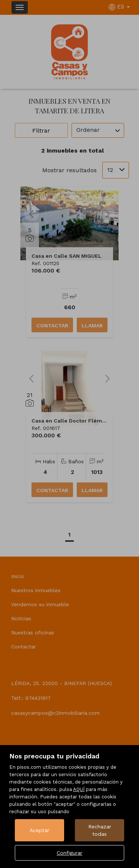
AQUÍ (79, 789)
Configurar (69, 853)
